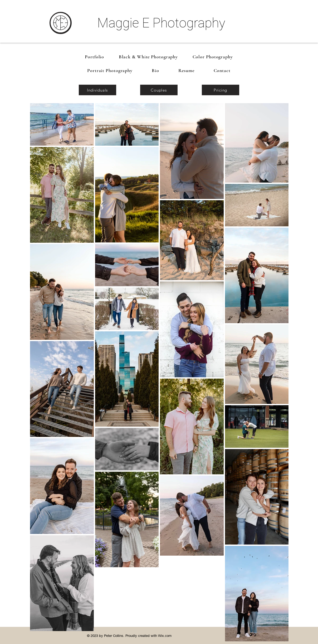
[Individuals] (97, 90)
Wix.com (165, 636)
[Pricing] (221, 90)
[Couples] (159, 90)
